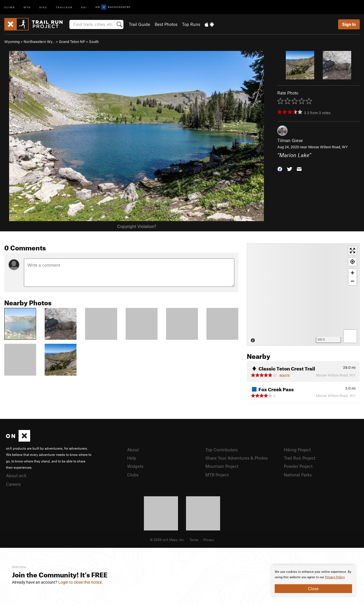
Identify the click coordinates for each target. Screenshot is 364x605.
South (94, 42)
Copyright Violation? (137, 226)
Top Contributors (222, 450)
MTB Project (217, 475)
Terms (194, 540)
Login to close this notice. (81, 582)
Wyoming (12, 42)
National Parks (298, 475)
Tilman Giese (290, 140)
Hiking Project (297, 450)
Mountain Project (222, 466)
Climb (10, 7)
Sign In (349, 24)
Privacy (209, 540)
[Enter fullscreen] (352, 251)
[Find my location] (352, 262)
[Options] (350, 336)
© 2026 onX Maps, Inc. (167, 540)
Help (132, 458)
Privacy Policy (335, 577)
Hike (43, 7)
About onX (16, 476)
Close (313, 588)
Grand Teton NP (72, 42)
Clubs (133, 475)
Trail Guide (139, 24)
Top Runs (191, 24)
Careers (13, 484)
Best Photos (166, 24)
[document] (313, 581)
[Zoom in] (352, 273)
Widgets (135, 466)
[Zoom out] (352, 281)
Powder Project (298, 466)
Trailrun (64, 7)
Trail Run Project (300, 458)
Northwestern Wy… (39, 42)
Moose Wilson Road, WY (328, 147)
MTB (27, 7)
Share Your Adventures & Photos (236, 458)
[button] (280, 168)
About (133, 450)
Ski (84, 7)
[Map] (303, 295)
